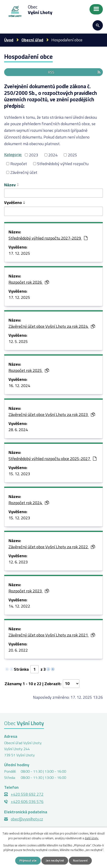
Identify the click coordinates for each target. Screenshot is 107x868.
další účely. (92, 838)
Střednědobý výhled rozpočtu (63, 164)
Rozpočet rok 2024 (29, 503)
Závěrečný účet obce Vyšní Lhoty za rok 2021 (52, 635)
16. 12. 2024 (19, 386)
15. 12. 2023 (19, 474)
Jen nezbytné (55, 860)
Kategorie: (13, 154)
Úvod (9, 40)
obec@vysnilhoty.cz (27, 819)
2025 (72, 155)
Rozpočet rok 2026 (29, 283)
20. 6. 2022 (18, 650)
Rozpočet (19, 164)
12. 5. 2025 (18, 342)
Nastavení (80, 860)
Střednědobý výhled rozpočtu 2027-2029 (48, 238)
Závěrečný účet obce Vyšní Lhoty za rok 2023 (52, 415)
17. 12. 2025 (19, 254)
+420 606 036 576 (27, 802)
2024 (53, 155)
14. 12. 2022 (19, 606)
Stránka (21, 669)
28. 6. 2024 (18, 430)
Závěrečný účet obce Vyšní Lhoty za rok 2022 (52, 547)
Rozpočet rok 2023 (29, 591)
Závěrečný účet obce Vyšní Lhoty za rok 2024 (52, 327)
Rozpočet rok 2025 (29, 371)
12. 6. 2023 (18, 562)
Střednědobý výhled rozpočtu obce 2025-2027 (52, 459)
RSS (74, 72)
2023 (34, 155)
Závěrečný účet (24, 172)
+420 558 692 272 (27, 794)
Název (10, 185)
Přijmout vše (28, 860)
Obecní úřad (32, 40)
